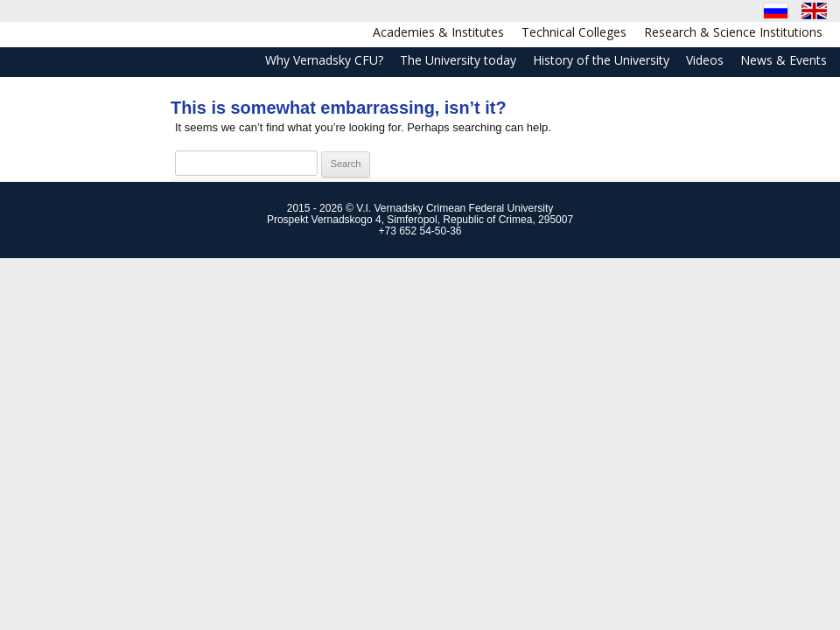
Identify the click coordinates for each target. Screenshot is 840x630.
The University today (458, 60)
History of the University (601, 60)
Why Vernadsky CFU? (324, 60)
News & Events (784, 60)
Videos (705, 60)
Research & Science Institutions (733, 32)
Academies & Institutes (438, 32)
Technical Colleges (574, 32)
